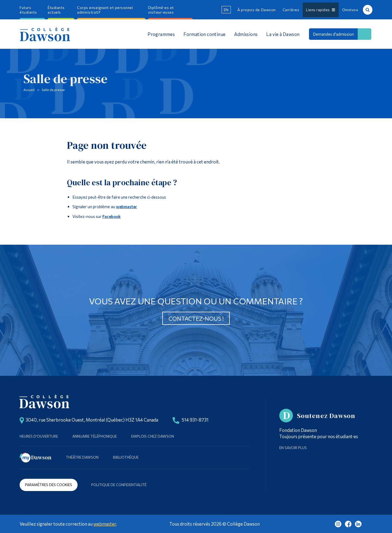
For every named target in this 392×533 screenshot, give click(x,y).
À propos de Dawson (256, 10)
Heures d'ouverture (39, 436)
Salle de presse (53, 90)
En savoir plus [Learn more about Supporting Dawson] (293, 448)
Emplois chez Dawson (153, 436)
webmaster (126, 207)
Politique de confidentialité (119, 485)
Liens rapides (321, 10)
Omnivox (350, 10)
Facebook (111, 216)
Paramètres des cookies (49, 485)
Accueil (29, 90)
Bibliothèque (126, 457)
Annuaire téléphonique (95, 436)
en (226, 10)
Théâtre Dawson (82, 457)
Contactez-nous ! (196, 318)
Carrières (291, 10)
